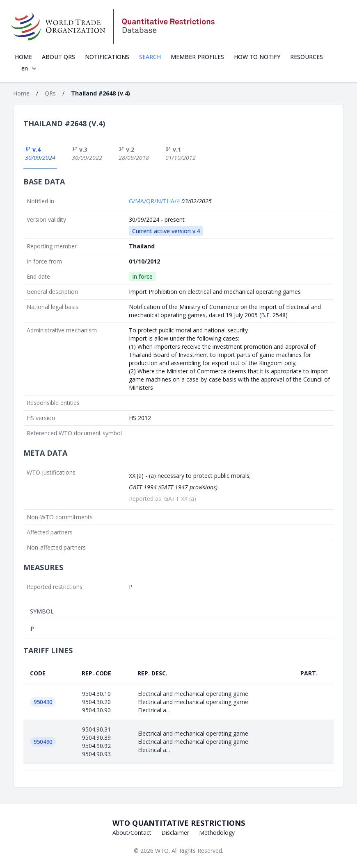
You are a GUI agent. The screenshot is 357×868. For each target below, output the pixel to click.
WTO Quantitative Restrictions (179, 823)
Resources (307, 57)
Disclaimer (175, 833)
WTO (162, 851)
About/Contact (132, 833)
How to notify (257, 57)
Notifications (107, 57)
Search (150, 57)
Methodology (217, 833)
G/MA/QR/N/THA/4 (155, 201)
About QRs (58, 57)
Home (23, 57)
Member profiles (197, 57)
